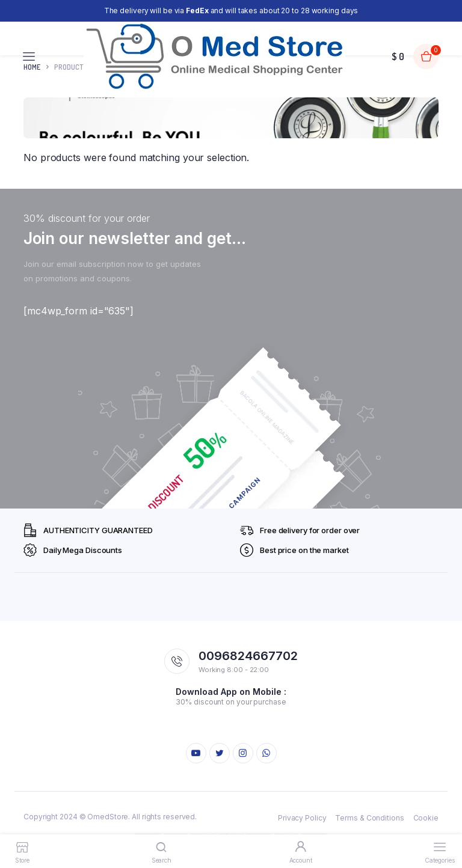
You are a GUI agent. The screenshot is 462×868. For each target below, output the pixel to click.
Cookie (426, 818)
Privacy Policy (302, 818)
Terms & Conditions (369, 818)
